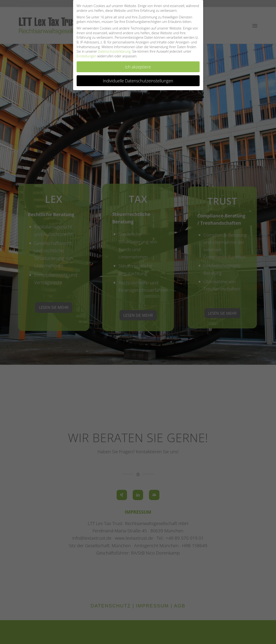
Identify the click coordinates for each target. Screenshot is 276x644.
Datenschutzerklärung (114, 51)
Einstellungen (87, 56)
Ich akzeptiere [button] (138, 67)
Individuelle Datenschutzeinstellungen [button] (138, 81)
